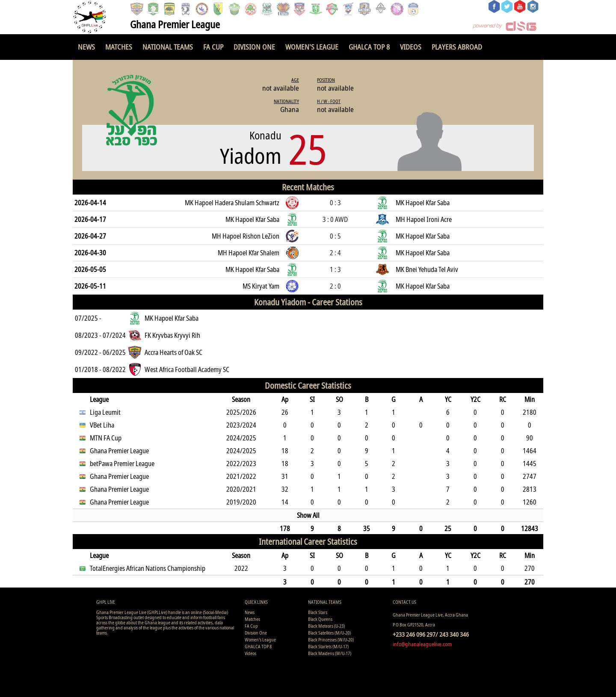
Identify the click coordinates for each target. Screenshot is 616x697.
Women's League (312, 47)
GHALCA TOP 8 (369, 47)
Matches (119, 47)
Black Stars (318, 612)
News (86, 47)
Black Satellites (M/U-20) (329, 633)
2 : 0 (335, 286)
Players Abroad (457, 47)
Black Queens (320, 619)
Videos (411, 47)
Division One (254, 47)
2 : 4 (335, 253)
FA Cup (213, 47)
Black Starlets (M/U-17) (328, 646)
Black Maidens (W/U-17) (330, 653)
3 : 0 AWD (335, 219)
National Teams (168, 47)
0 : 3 (335, 203)
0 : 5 (335, 236)
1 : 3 (335, 269)
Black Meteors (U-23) (326, 626)
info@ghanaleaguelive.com (422, 644)
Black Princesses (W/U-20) (331, 639)
